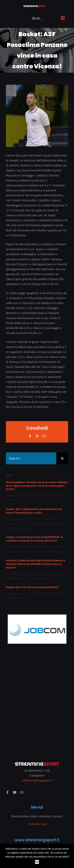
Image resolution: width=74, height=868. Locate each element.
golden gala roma (55, 574)
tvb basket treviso (16, 598)
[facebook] (7, 792)
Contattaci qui (37, 824)
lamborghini (48, 495)
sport (31, 500)
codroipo (49, 519)
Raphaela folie (48, 551)
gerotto (39, 574)
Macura (53, 593)
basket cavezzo (34, 519)
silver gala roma (41, 578)
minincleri (58, 523)
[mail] (22, 792)
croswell (43, 593)
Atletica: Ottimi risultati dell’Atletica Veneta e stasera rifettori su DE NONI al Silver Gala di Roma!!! (35, 564)
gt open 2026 (32, 495)
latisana (47, 523)
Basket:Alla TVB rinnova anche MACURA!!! (32, 587)
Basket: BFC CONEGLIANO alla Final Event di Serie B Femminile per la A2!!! (34, 511)
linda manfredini (30, 551)
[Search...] (31, 458)
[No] (69, 856)
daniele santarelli (35, 547)
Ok (37, 862)
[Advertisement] (37, 700)
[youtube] (15, 792)
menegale (12, 578)
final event (35, 523)
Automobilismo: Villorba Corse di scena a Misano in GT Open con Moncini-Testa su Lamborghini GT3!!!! (37, 486)
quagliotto (25, 578)
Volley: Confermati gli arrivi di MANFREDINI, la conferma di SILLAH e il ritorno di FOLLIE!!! (34, 539)
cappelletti (31, 593)
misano (61, 495)
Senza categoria (15, 528)
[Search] (62, 458)
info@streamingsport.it (37, 780)
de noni (29, 574)
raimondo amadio (16, 500)
